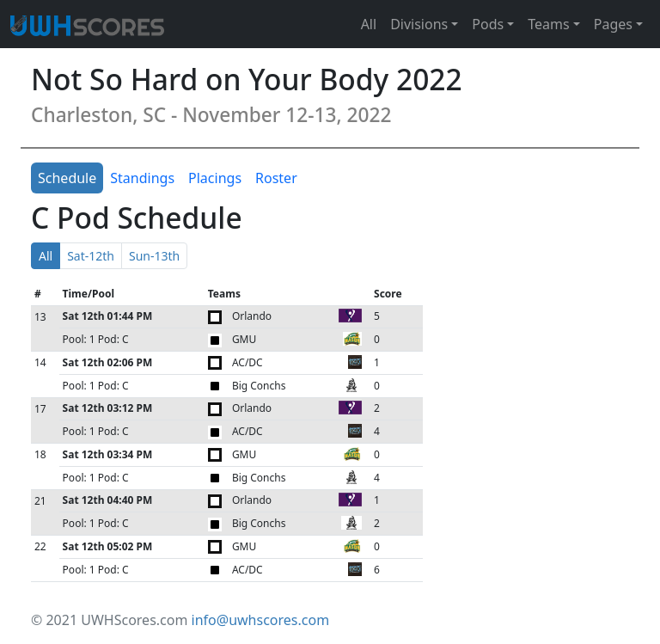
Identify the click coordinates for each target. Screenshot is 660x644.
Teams (548, 24)
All (369, 24)
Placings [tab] (215, 178)
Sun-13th (154, 256)
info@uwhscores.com (261, 620)
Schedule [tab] (67, 178)
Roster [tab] (276, 178)
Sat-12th (91, 256)
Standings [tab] (142, 178)
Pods (488, 24)
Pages (613, 24)
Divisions (419, 24)
